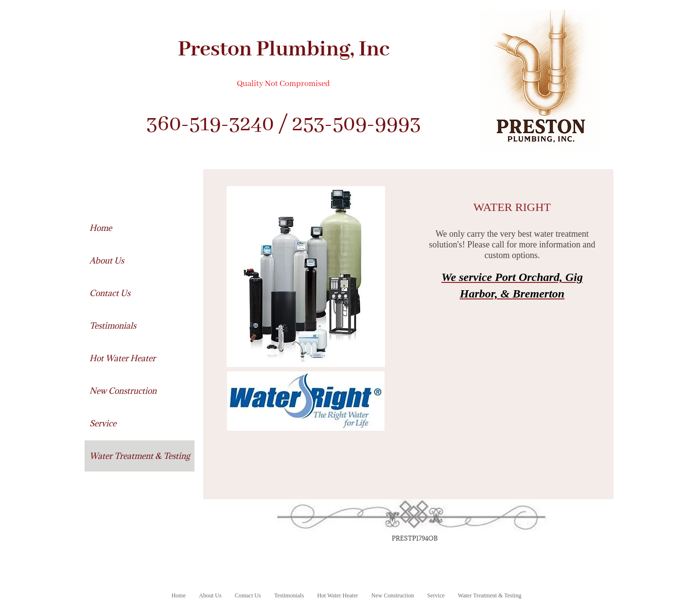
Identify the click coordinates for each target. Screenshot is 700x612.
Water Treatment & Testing (140, 456)
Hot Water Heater (122, 358)
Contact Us (110, 293)
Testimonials (113, 326)
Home (101, 228)
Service (103, 423)
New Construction (123, 391)
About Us (107, 261)
